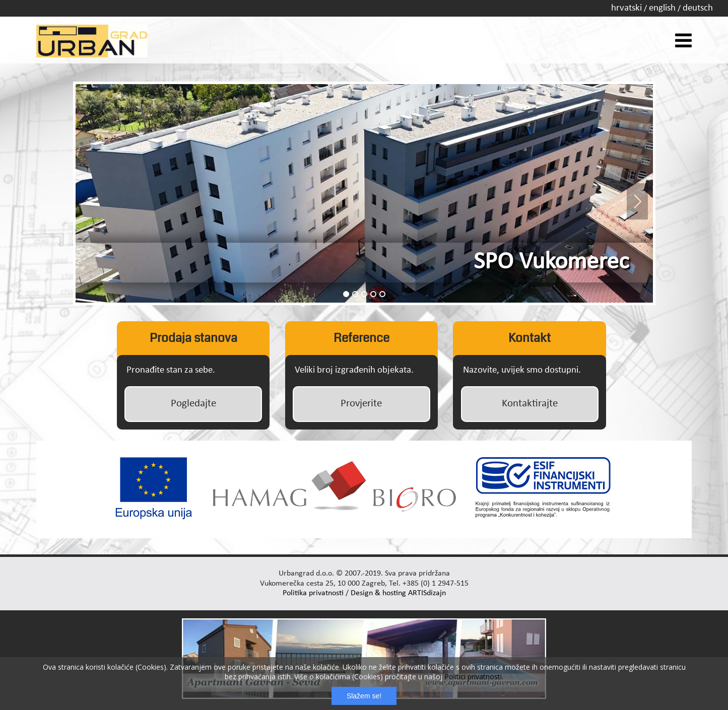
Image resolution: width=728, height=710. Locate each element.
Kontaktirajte (530, 404)
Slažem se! (364, 696)
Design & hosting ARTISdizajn (398, 593)
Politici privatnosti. (474, 677)
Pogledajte (193, 404)
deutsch (698, 8)
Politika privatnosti (313, 593)
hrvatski (626, 8)
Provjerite (361, 404)
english (662, 8)
